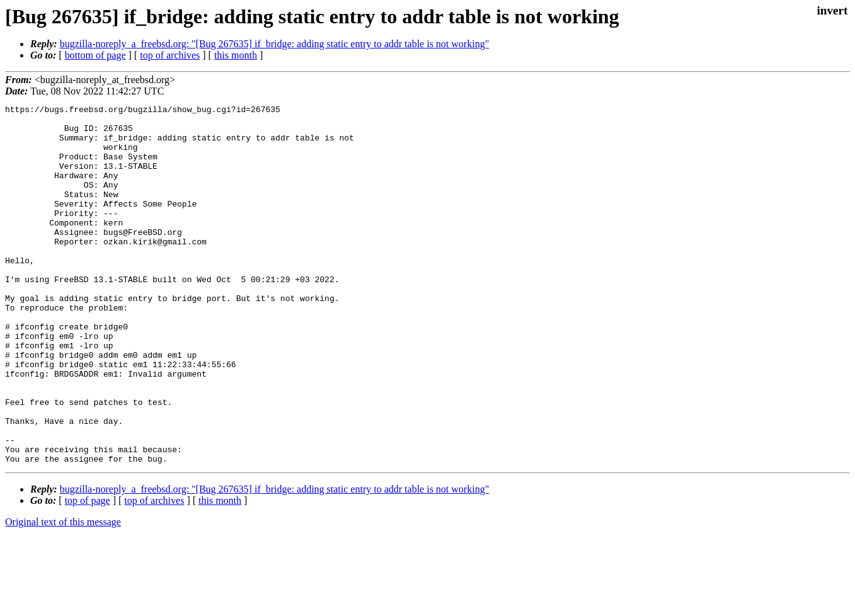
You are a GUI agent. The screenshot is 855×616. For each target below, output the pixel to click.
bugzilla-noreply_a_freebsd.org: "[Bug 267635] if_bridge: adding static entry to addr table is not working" (275, 44)
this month (236, 55)
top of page (88, 572)
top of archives (170, 55)
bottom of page (95, 55)
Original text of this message (63, 594)
